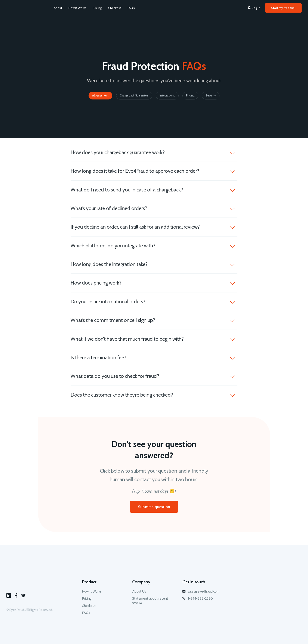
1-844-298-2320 (198, 598)
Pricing (97, 8)
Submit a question (154, 507)
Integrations (167, 95)
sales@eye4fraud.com (201, 591)
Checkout (115, 8)
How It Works (77, 8)
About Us (139, 591)
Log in (254, 8)
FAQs (131, 8)
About (58, 8)
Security (211, 95)
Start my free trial (283, 8)
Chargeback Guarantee (134, 95)
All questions (100, 95)
